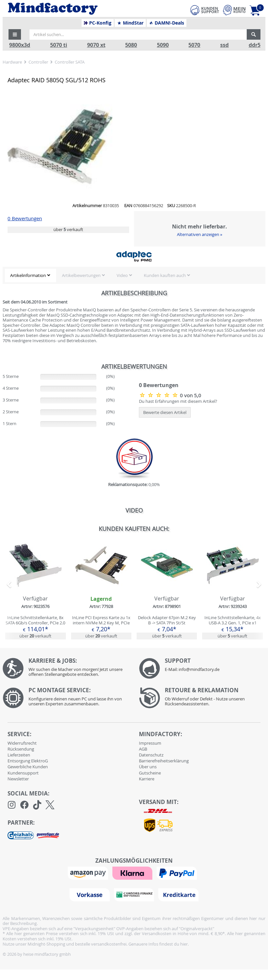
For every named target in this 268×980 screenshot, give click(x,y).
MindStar (130, 23)
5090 (163, 45)
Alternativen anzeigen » (200, 234)
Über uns (148, 767)
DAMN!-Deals (166, 23)
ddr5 (255, 45)
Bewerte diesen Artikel (165, 412)
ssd (224, 45)
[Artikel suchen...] (138, 34)
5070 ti (59, 45)
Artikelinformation (28, 275)
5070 (194, 45)
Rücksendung (21, 749)
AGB (143, 749)
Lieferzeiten (19, 755)
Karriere (147, 779)
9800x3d (20, 45)
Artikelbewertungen (81, 275)
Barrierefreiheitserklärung (164, 761)
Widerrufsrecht (22, 743)
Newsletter (18, 779)
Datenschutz (151, 755)
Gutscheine (150, 773)
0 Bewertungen (25, 218)
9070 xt (96, 45)
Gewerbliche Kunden (28, 767)
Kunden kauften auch (165, 275)
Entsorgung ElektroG (28, 761)
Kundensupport (23, 773)
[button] (15, 34)
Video (122, 275)
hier (184, 944)
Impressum (150, 743)
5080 (131, 45)
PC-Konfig (98, 23)
